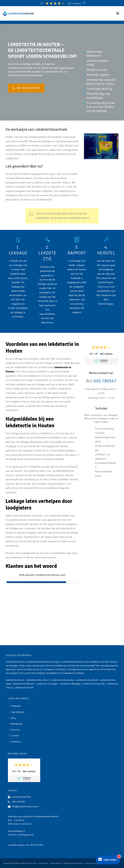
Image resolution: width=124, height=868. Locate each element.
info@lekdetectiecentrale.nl (25, 807)
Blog (13, 718)
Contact (14, 736)
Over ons (15, 730)
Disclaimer (43, 863)
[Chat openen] (108, 860)
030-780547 (105, 381)
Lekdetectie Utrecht (24, 688)
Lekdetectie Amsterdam (63, 680)
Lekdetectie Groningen (47, 684)
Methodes (15, 706)
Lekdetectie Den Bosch (87, 680)
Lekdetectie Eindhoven (23, 684)
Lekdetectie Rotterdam (94, 684)
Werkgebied (16, 724)
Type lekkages (17, 712)
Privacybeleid (56, 863)
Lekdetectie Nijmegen (70, 684)
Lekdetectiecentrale (28, 863)
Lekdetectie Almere (15, 680)
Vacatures (15, 742)
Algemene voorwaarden (73, 863)
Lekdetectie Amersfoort (38, 680)
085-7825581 (19, 802)
